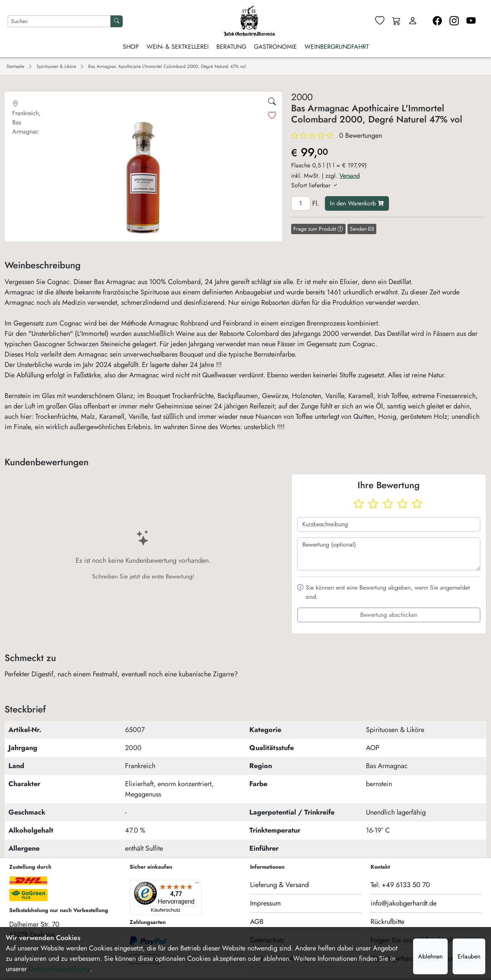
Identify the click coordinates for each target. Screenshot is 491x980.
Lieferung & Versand (279, 885)
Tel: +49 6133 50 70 (400, 885)
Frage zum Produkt (318, 229)
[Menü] (164, 884)
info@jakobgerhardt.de (404, 903)
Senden (362, 229)
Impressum (265, 903)
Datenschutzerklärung (59, 969)
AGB (257, 922)
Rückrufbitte (387, 922)
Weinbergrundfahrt (337, 47)
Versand (350, 176)
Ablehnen (430, 956)
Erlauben (469, 956)
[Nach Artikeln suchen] (59, 21)
